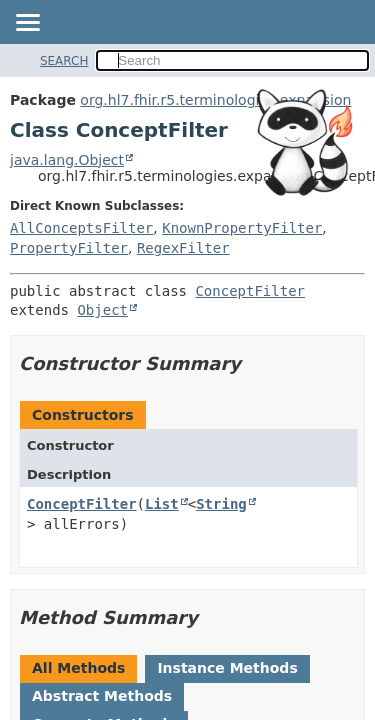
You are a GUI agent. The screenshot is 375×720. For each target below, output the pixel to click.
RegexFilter (183, 248)
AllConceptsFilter (81, 228)
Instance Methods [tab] (227, 668)
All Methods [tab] (78, 668)
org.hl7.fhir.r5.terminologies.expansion (215, 100)
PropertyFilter (69, 248)
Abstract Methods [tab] (102, 696)
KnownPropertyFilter (242, 228)
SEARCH (64, 61)
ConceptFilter (250, 291)
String (221, 504)
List (162, 504)
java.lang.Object (67, 160)
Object (102, 310)
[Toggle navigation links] (27, 24)
